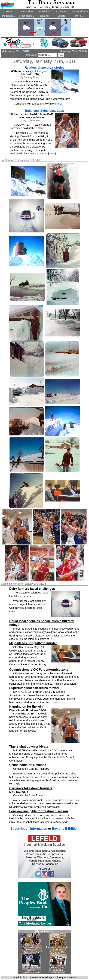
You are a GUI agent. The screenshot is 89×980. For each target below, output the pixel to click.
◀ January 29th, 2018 (15, 51)
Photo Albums (80, 11)
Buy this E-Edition (65, 829)
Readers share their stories (45, 68)
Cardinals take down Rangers (31, 788)
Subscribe (27, 11)
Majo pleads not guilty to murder (33, 643)
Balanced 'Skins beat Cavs (44, 111)
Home (9, 11)
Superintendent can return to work (34, 688)
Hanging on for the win (26, 707)
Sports (61, 16)
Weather (44, 16)
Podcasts (9, 16)
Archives (62, 12)
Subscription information (29, 829)
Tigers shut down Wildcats (29, 746)
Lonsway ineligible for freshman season (39, 811)
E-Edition (44, 11)
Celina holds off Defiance (28, 765)
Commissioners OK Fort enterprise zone (39, 670)
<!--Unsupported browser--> (44, 952)
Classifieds (27, 16)
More (79, 16)
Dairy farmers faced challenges (32, 589)
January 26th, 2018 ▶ (74, 51)
